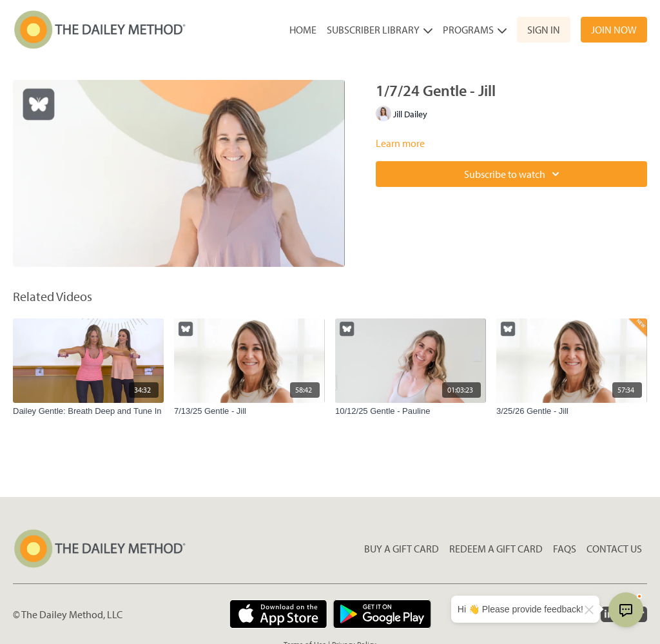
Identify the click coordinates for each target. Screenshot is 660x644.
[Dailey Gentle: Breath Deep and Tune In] (88, 411)
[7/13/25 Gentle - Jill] (249, 411)
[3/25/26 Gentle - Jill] (572, 411)
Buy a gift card (402, 549)
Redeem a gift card (496, 549)
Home (303, 30)
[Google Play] (382, 614)
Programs (475, 30)
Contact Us (614, 549)
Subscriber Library (380, 30)
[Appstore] (278, 614)
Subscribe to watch (514, 174)
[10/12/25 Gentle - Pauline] (411, 411)
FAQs (565, 549)
